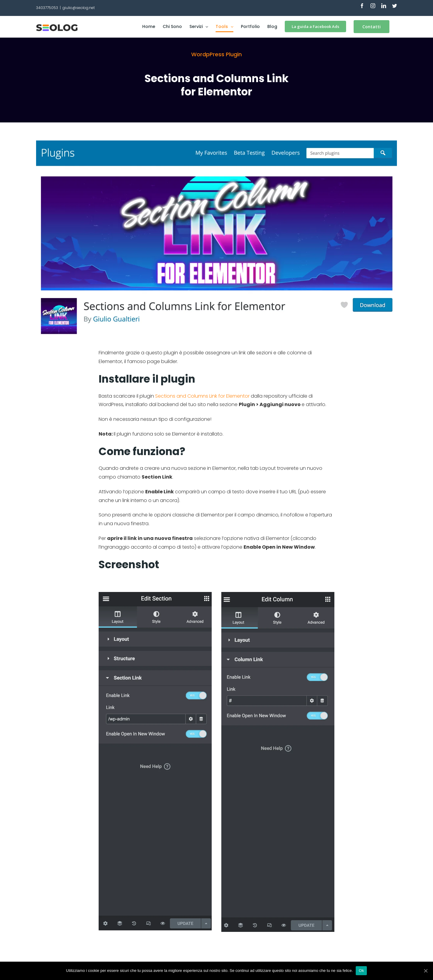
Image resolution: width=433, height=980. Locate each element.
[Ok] (425, 971)
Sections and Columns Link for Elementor (202, 396)
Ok (361, 971)
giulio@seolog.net (79, 8)
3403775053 (47, 8)
